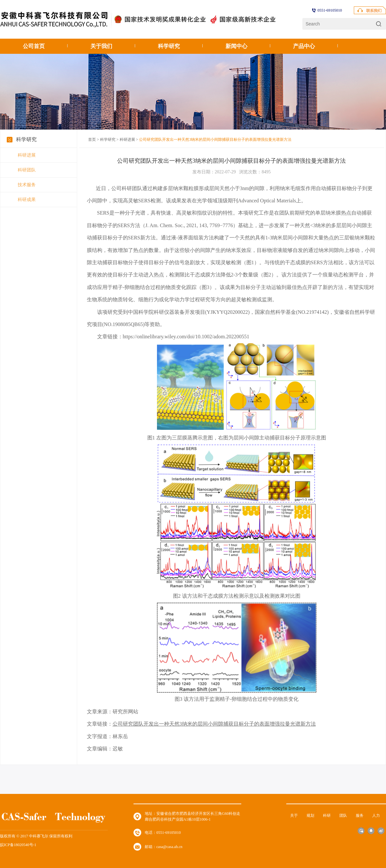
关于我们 (101, 46)
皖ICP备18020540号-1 (18, 845)
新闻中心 (236, 46)
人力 (376, 815)
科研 (327, 815)
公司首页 (34, 46)
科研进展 (27, 155)
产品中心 (304, 46)
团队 (343, 815)
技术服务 (27, 185)
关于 (294, 815)
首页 (92, 140)
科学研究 (169, 46)
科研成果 (27, 200)
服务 (360, 815)
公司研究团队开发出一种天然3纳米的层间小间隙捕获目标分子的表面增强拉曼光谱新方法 (214, 724)
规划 (310, 815)
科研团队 (27, 170)
